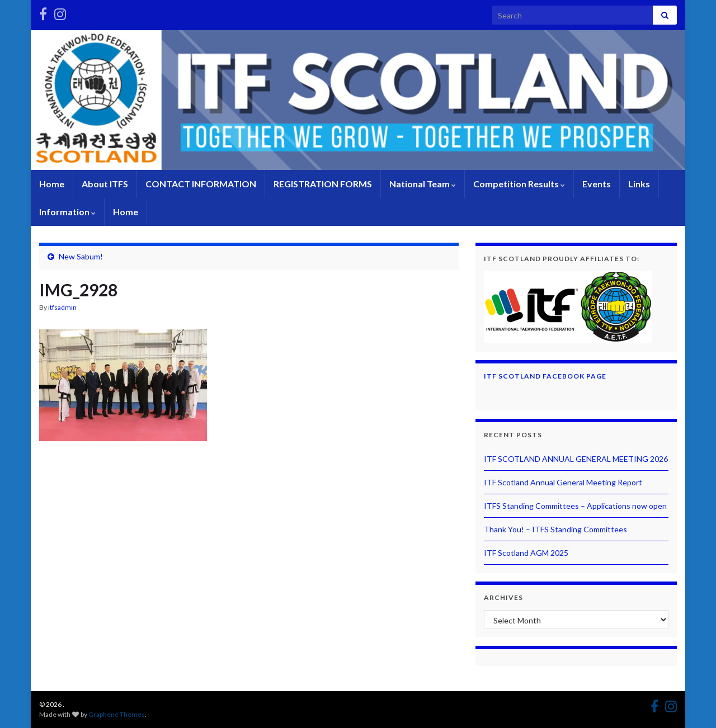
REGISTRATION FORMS (323, 184)
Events (597, 184)
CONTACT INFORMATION (201, 184)
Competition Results (519, 184)
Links (639, 184)
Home (52, 184)
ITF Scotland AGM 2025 (526, 553)
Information (67, 212)
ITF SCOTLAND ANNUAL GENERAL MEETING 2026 (576, 459)
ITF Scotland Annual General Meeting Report (563, 482)
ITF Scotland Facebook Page (545, 376)
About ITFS (105, 184)
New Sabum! (81, 256)
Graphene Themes (117, 714)
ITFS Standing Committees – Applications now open (575, 506)
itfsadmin (62, 307)
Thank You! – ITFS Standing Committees (555, 529)
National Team (423, 184)
